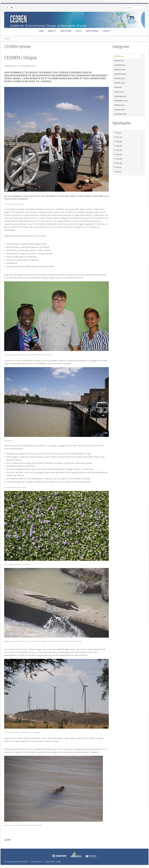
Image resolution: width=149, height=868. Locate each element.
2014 (119, 150)
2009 (119, 172)
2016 (119, 142)
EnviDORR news (120, 65)
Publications (66, 31)
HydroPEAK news (120, 74)
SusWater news (120, 110)
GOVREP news (119, 79)
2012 (119, 159)
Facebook (7, 7)
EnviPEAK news (120, 70)
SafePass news (119, 105)
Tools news (118, 87)
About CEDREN (92, 31)
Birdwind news (119, 61)
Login (59, 862)
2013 (119, 155)
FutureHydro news (120, 114)
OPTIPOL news (119, 83)
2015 (119, 146)
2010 (119, 168)
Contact (106, 31)
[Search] (135, 8)
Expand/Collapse (143, 56)
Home (41, 31)
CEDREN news (119, 56)
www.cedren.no (37, 862)
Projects (52, 31)
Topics (79, 31)
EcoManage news (120, 96)
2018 (119, 133)
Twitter (12, 7)
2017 (119, 137)
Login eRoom (50, 862)
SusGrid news (119, 92)
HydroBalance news (121, 101)
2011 (119, 163)
